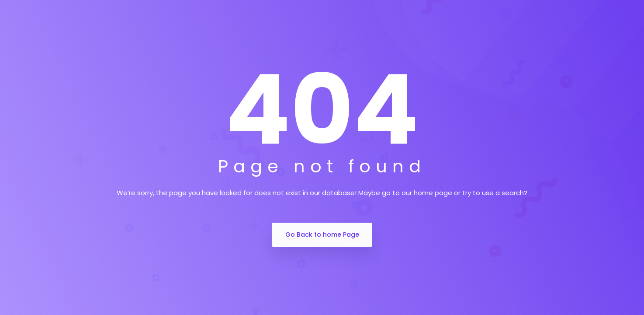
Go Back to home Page (322, 234)
